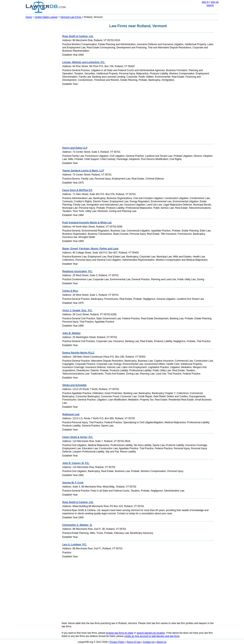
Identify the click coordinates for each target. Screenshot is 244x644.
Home (29, 17)
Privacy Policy (117, 642)
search (210, 5)
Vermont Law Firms (71, 17)
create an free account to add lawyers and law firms (152, 636)
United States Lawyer (46, 17)
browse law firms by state (120, 633)
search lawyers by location (151, 633)
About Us (161, 642)
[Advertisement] (42, 82)
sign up (215, 2)
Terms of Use (134, 642)
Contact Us (149, 642)
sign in (205, 2)
